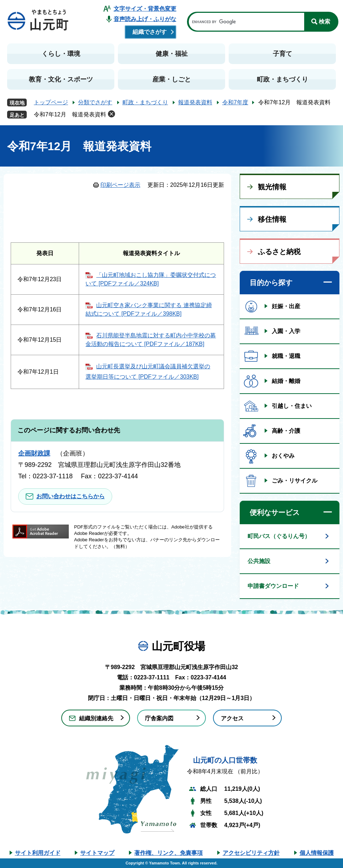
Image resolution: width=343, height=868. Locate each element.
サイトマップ (97, 853)
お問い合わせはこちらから (71, 496)
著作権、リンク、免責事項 (168, 853)
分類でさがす (95, 102)
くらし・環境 (61, 54)
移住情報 (272, 219)
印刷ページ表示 (120, 185)
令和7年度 (235, 102)
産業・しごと (172, 79)
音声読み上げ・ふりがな (145, 19)
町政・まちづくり (282, 79)
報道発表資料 (195, 102)
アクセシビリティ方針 (251, 853)
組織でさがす (150, 32)
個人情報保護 (317, 853)
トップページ (51, 102)
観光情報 (272, 187)
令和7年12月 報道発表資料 (70, 114)
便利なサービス (275, 512)
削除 (111, 114)
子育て (282, 54)
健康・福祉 (172, 54)
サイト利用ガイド (38, 853)
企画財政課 (34, 453)
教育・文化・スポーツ (61, 79)
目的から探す (271, 283)
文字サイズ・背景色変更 (145, 9)
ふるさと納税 (279, 252)
